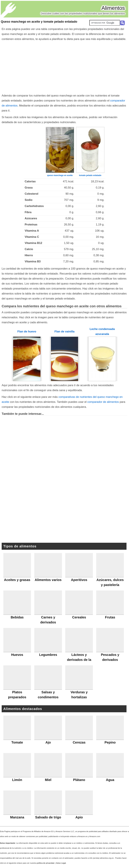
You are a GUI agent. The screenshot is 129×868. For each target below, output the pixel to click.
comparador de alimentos (103, 402)
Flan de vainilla (64, 332)
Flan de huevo (27, 332)
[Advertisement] (65, 67)
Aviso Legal (61, 863)
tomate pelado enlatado (90, 175)
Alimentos (113, 8)
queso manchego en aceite (60, 175)
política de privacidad (46, 863)
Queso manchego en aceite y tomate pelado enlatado (39, 22)
